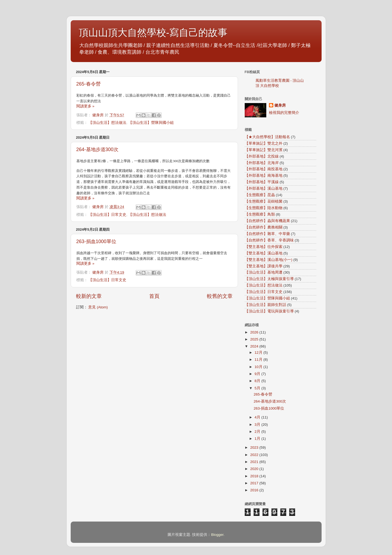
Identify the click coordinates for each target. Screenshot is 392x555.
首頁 (154, 296)
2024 (255, 346)
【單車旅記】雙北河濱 (264, 150)
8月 (258, 381)
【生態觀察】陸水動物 (264, 208)
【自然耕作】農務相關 (264, 227)
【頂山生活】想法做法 (107, 123)
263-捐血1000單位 (96, 241)
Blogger (217, 535)
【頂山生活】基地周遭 (264, 272)
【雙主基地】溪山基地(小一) (269, 260)
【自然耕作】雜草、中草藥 (267, 234)
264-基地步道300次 (97, 149)
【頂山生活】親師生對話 (265, 305)
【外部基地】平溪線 (262, 182)
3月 (258, 425)
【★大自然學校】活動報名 (267, 137)
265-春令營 (88, 84)
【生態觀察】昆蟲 (260, 195)
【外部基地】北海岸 (262, 163)
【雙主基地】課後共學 (264, 266)
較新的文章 (89, 296)
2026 (255, 332)
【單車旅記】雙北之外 (264, 143)
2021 (255, 462)
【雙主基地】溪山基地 (264, 253)
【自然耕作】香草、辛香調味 (269, 240)
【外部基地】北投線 (262, 156)
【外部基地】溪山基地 (264, 188)
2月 (258, 432)
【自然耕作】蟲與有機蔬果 (267, 221)
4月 (258, 417)
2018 (255, 476)
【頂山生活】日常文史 (107, 215)
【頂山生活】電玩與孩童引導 (269, 311)
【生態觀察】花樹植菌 (264, 201)
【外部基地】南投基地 (264, 169)
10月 (259, 367)
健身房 (280, 105)
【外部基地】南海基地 (264, 176)
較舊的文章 (220, 296)
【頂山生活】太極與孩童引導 (269, 279)
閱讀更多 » (85, 106)
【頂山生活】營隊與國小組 (151, 123)
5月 (258, 388)
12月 (259, 353)
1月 (258, 439)
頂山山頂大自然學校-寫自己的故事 (153, 33)
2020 (255, 469)
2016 (255, 490)
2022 (255, 455)
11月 (259, 360)
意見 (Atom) (98, 307)
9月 (258, 374)
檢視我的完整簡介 (284, 113)
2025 (255, 339)
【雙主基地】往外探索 (264, 247)
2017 (255, 483)
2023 (255, 447)
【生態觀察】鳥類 (260, 214)
